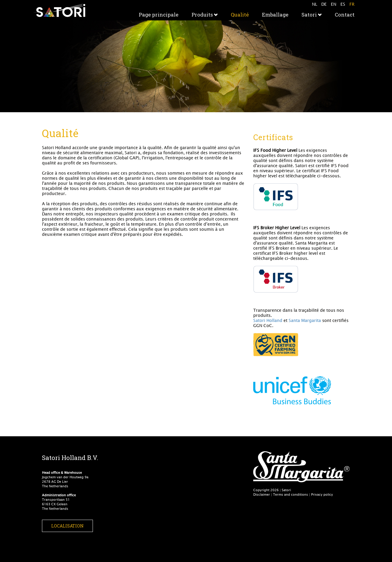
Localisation (67, 526)
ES (343, 4)
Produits (205, 15)
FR (352, 4)
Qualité (240, 15)
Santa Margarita (305, 320)
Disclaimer (262, 494)
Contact (345, 15)
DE (324, 4)
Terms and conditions (291, 494)
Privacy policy (322, 494)
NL (315, 4)
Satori (312, 15)
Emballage (275, 15)
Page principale (159, 15)
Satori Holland (268, 320)
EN (334, 4)
